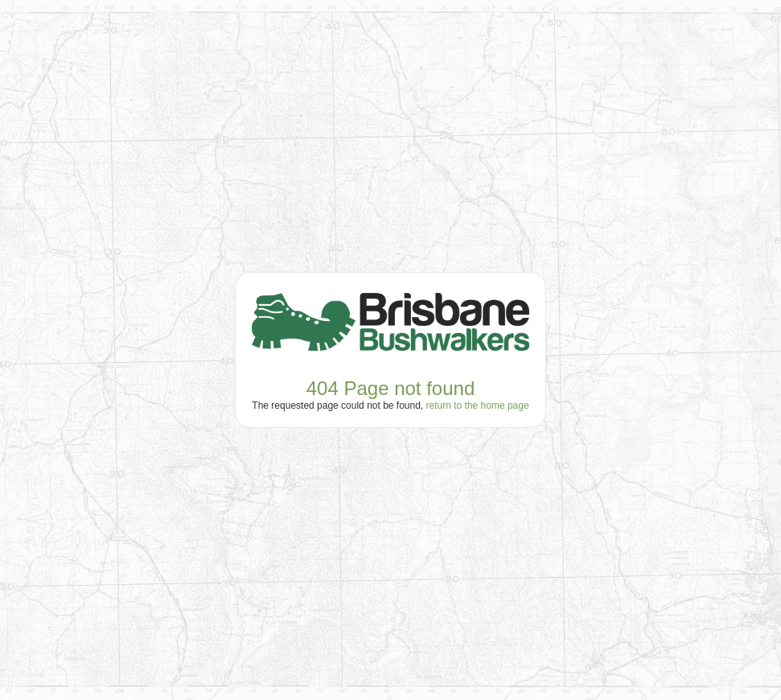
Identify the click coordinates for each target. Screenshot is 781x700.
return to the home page (478, 406)
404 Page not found (391, 388)
